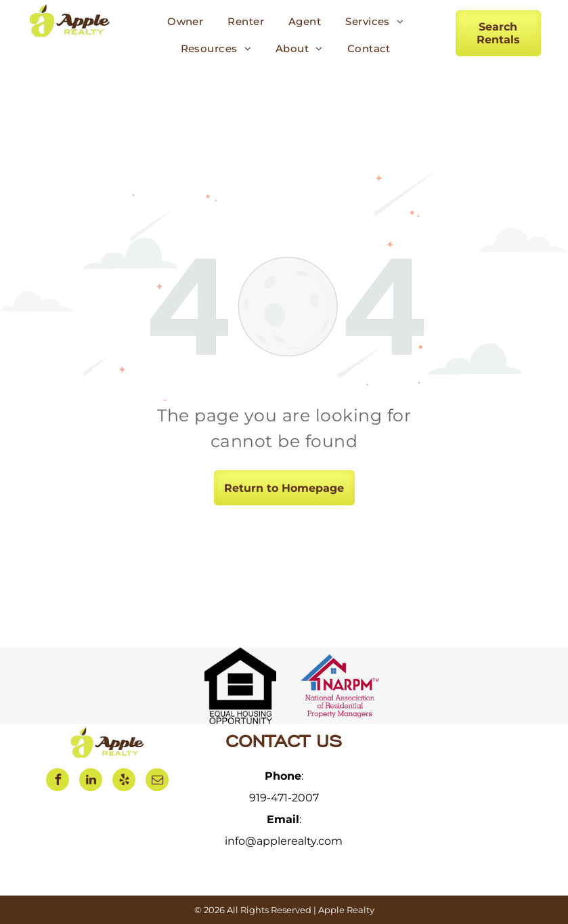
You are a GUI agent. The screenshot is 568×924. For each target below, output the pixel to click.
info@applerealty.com (284, 841)
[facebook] (58, 781)
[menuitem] (185, 22)
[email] (157, 781)
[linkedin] (91, 781)
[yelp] (124, 781)
